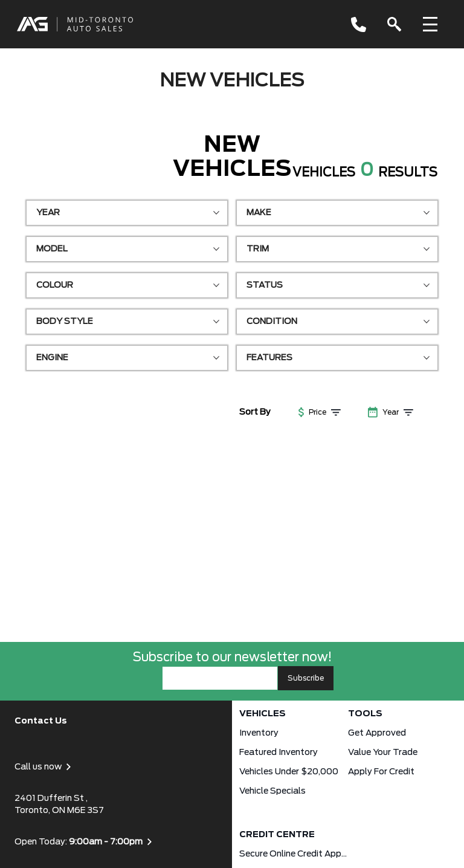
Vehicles (263, 714)
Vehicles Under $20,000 (289, 772)
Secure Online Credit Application (294, 854)
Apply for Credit (381, 772)
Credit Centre (277, 835)
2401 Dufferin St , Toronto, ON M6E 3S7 (59, 805)
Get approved (377, 733)
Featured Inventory (279, 753)
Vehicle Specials (272, 791)
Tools (365, 714)
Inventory (259, 733)
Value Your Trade (383, 753)
